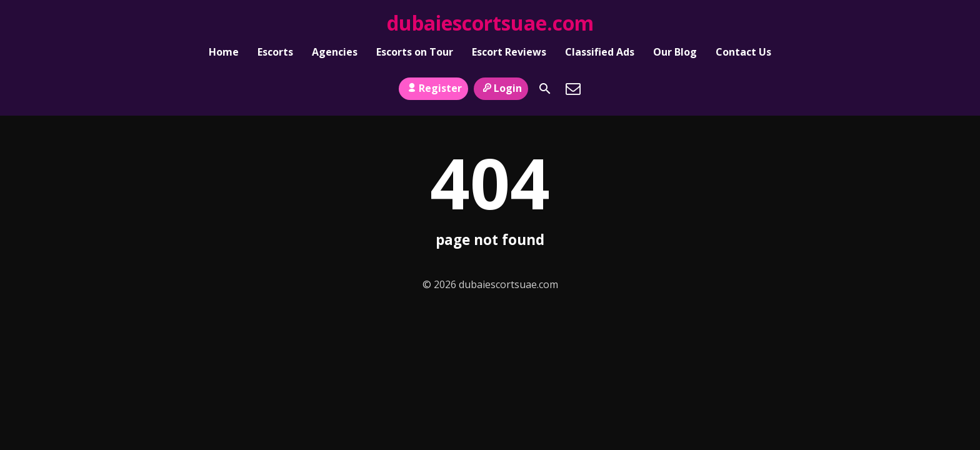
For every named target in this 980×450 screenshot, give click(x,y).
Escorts (275, 54)
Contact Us (743, 54)
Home (224, 54)
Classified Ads (600, 54)
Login (501, 82)
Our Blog (675, 54)
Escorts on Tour (415, 54)
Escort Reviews (509, 54)
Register (433, 82)
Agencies (335, 54)
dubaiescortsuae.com (490, 23)
